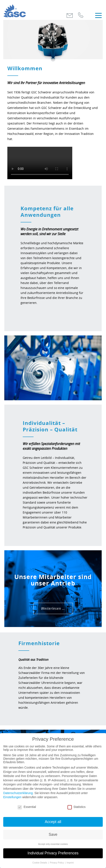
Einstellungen (12, 797)
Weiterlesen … (53, 608)
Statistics (77, 807)
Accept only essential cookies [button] (53, 844)
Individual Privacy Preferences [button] (53, 853)
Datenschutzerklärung (18, 793)
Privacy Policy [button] (57, 863)
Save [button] (53, 834)
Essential (27, 807)
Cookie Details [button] (40, 863)
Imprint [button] (70, 863)
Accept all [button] (53, 822)
